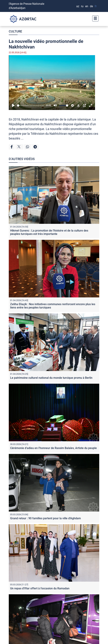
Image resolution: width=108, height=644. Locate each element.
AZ (78, 6)
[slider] (31, 105)
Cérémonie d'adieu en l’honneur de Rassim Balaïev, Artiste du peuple (53, 448)
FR (96, 6)
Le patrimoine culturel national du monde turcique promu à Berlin (51, 378)
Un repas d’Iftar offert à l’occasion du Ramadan (40, 588)
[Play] (13, 105)
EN (87, 6)
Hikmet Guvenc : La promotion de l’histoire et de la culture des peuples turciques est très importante (49, 232)
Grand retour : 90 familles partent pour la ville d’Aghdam (45, 518)
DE (91, 6)
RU (82, 6)
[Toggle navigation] (94, 18)
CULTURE (15, 31)
